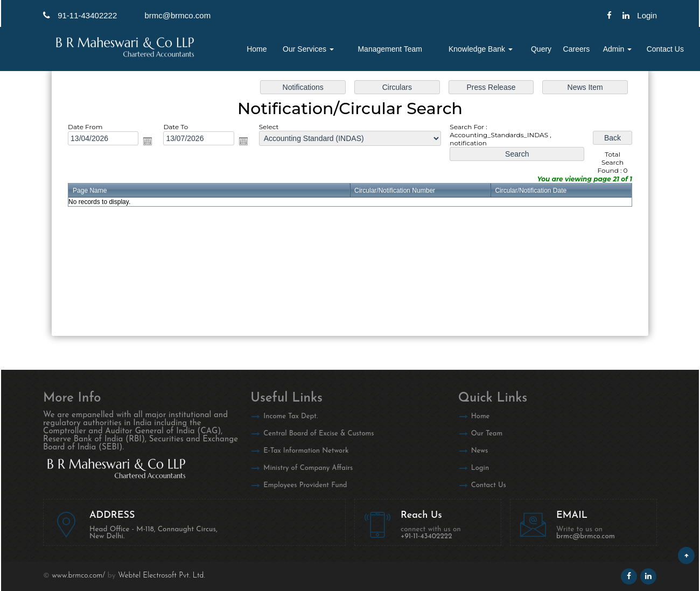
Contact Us (665, 49)
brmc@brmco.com (177, 15)
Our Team (487, 434)
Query (541, 49)
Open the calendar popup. (148, 141)
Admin (618, 49)
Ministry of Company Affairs (308, 468)
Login (480, 468)
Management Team (390, 49)
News (480, 451)
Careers (577, 49)
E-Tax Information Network (306, 451)
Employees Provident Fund (305, 485)
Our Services (308, 49)
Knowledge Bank (481, 49)
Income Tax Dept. (290, 416)
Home (257, 49)
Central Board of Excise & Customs (318, 434)
